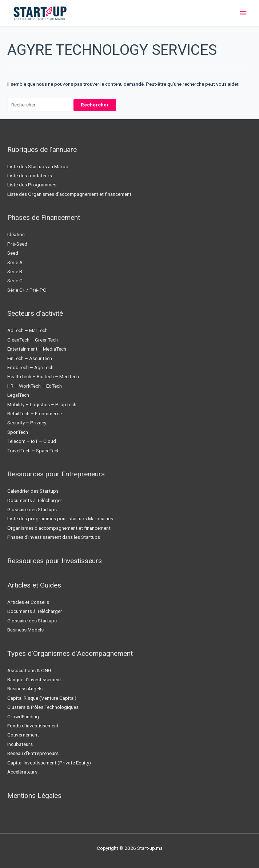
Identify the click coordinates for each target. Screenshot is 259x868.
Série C (15, 280)
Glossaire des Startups (32, 509)
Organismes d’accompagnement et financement (59, 528)
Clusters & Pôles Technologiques (43, 707)
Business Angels (25, 689)
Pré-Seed (17, 244)
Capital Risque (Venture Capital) (42, 698)
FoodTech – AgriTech (30, 367)
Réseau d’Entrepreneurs (33, 753)
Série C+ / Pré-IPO (27, 290)
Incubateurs (20, 744)
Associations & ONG (29, 670)
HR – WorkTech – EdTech (35, 386)
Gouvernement (23, 735)
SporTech (18, 432)
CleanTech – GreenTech (33, 340)
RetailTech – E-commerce (35, 413)
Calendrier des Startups (33, 491)
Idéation (16, 234)
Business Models (25, 630)
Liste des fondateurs (30, 175)
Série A (15, 262)
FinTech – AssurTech (30, 358)
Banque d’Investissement (34, 679)
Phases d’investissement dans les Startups (54, 537)
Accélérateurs (22, 772)
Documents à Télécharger (35, 500)
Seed (13, 253)
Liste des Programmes (32, 185)
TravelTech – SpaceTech (33, 451)
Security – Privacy (27, 423)
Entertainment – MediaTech (37, 349)
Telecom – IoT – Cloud (32, 441)
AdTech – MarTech (27, 330)
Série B (15, 271)
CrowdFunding (23, 716)
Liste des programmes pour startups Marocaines (60, 518)
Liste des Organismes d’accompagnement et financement (69, 194)
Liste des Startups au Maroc (38, 166)
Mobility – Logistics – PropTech (42, 404)
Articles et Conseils (28, 602)
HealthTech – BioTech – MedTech (43, 376)
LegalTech (18, 395)
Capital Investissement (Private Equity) (49, 763)
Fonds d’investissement (33, 726)
